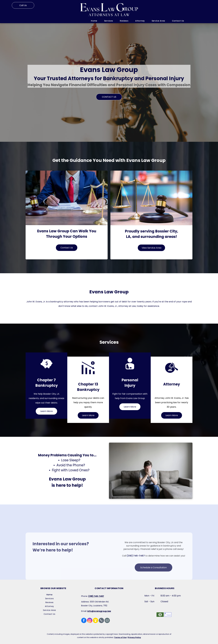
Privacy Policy (134, 637)
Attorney (172, 384)
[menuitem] (94, 21)
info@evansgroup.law (99, 611)
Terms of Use (120, 637)
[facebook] (84, 621)
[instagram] (90, 621)
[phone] (101, 621)
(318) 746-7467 (136, 572)
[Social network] (96, 621)
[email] (107, 621)
